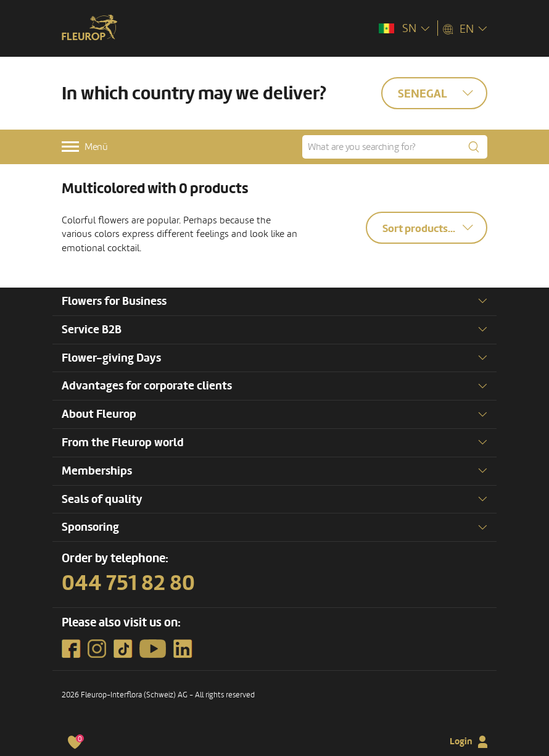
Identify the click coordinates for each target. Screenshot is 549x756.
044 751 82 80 (128, 583)
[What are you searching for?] (395, 147)
